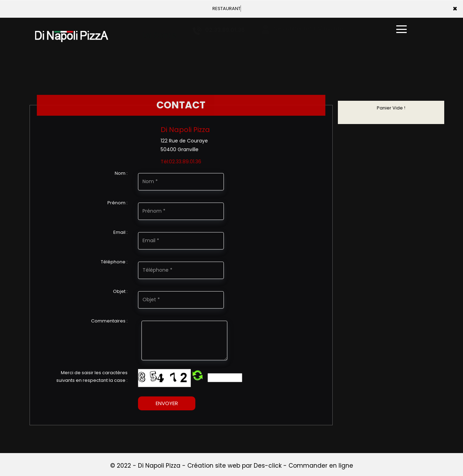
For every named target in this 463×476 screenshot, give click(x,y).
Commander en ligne (321, 466)
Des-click (268, 466)
